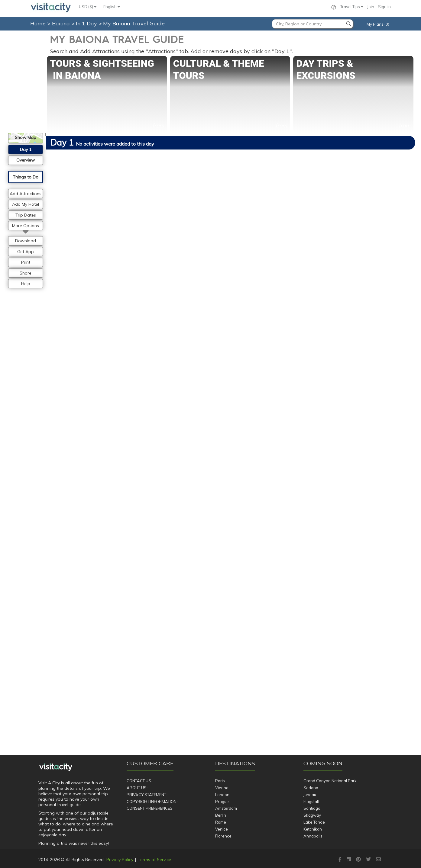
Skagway (312, 815)
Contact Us (139, 781)
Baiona (62, 23)
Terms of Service (154, 860)
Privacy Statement (146, 795)
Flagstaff (311, 802)
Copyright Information (152, 802)
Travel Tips (352, 7)
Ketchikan (313, 829)
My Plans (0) (378, 24)
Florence (223, 836)
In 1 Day (87, 23)
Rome (221, 822)
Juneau (310, 795)
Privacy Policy (120, 860)
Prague (222, 802)
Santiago (312, 808)
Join (371, 7)
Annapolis (313, 836)
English (112, 7)
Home (38, 23)
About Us (137, 788)
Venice (222, 829)
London (222, 795)
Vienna (222, 788)
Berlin (221, 815)
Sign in (384, 7)
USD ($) (88, 7)
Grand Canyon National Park (330, 781)
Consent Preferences (150, 808)
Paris (220, 781)
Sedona (311, 788)
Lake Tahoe (314, 822)
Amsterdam (226, 808)
